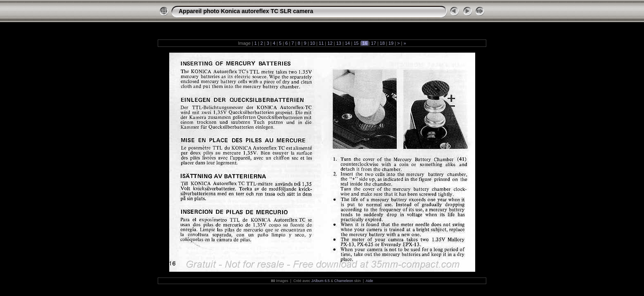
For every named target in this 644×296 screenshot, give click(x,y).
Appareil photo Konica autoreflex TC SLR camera (246, 11)
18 (382, 43)
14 (347, 43)
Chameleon (344, 281)
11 (321, 43)
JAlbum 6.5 (321, 281)
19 (391, 43)
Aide (369, 281)
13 (338, 43)
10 (313, 43)
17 (373, 43)
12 (330, 43)
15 (356, 43)
